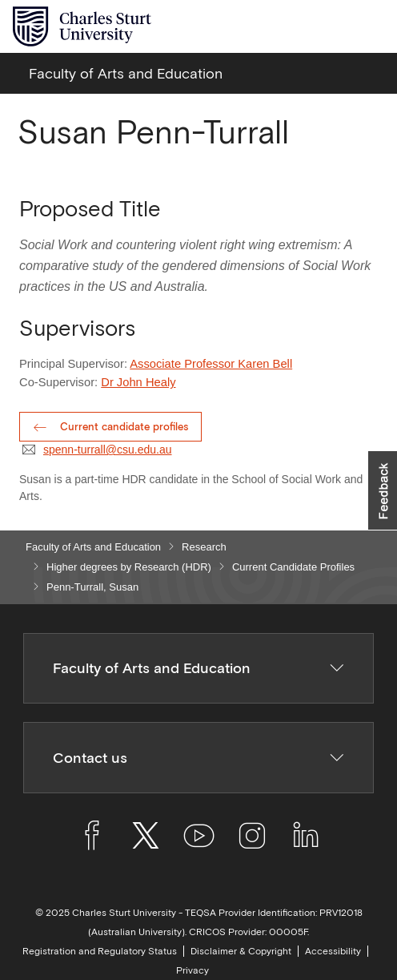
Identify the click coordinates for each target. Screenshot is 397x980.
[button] (383, 490)
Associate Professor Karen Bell (211, 364)
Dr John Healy (138, 382)
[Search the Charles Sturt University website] (334, 27)
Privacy (192, 970)
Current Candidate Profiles (293, 567)
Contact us (199, 758)
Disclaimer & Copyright (241, 951)
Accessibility (333, 951)
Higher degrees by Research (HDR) (129, 567)
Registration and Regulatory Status (100, 951)
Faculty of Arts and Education (93, 547)
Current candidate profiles (124, 427)
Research (204, 547)
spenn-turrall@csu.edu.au (108, 450)
